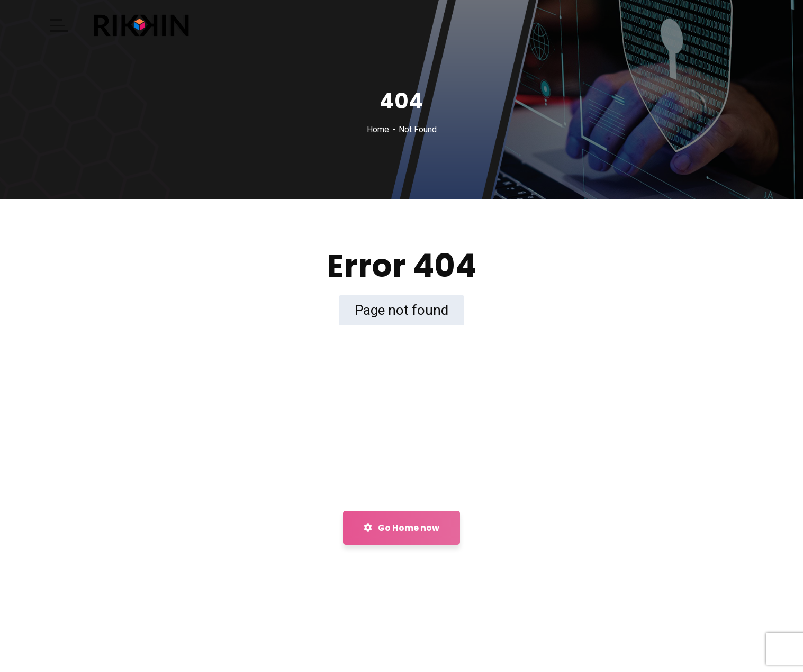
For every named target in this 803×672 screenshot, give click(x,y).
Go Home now (401, 528)
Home (378, 129)
